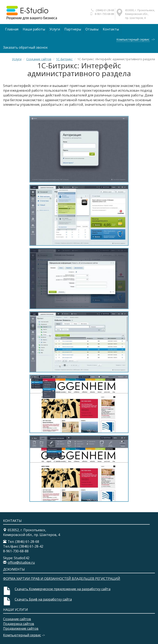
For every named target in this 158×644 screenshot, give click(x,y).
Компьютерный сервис (133, 39)
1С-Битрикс (64, 59)
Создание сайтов (39, 59)
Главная (12, 29)
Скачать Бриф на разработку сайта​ (43, 599)
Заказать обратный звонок (25, 47)
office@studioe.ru (21, 562)
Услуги (55, 29)
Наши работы (34, 29)
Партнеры (73, 29)
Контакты (111, 29)
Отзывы (92, 29)
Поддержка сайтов (19, 624)
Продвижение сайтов (21, 628)
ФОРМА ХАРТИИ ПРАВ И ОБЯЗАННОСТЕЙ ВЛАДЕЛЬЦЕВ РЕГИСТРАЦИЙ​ (62, 579)
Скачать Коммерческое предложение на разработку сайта (63, 589)
